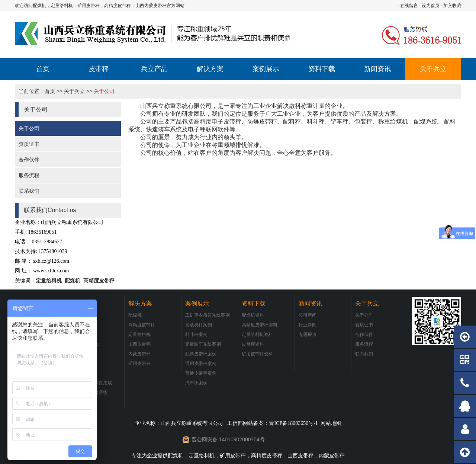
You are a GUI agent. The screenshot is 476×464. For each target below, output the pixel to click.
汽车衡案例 (196, 383)
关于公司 (104, 91)
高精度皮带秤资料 (260, 325)
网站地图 (331, 423)
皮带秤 (99, 69)
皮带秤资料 (253, 344)
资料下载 (322, 69)
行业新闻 (308, 325)
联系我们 (29, 191)
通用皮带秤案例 (201, 364)
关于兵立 (433, 69)
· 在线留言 (408, 6)
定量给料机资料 (257, 335)
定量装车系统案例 (203, 344)
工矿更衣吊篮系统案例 (208, 315)
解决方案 (210, 69)
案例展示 (266, 69)
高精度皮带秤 (99, 281)
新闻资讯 (377, 69)
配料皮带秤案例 (201, 354)
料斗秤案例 (196, 335)
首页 (43, 69)
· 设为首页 (429, 6)
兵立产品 (154, 69)
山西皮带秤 (139, 344)
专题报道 (308, 335)
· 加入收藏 (451, 6)
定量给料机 (49, 281)
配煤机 (72, 281)
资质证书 (29, 144)
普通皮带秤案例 (201, 373)
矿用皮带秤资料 (257, 354)
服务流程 (29, 175)
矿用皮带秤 (139, 364)
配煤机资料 (253, 315)
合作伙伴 (29, 160)
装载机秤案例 (199, 325)
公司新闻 (308, 315)
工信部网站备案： (272, 423)
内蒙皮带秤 (139, 354)
